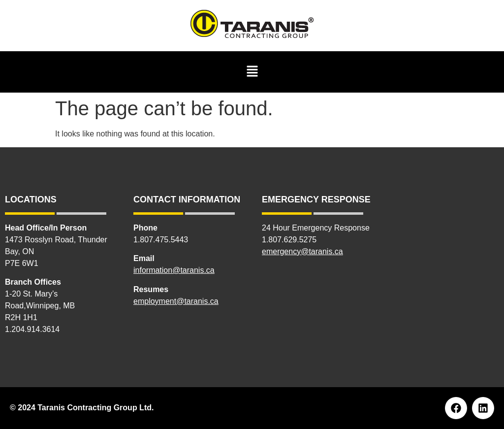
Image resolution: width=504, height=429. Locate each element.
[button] (252, 72)
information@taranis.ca (174, 270)
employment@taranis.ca (176, 301)
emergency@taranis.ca (302, 251)
